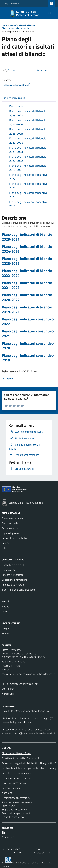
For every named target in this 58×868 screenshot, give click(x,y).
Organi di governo (11, 533)
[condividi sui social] (9, 70)
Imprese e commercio (13, 585)
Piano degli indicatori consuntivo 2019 (28, 358)
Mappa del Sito (42, 853)
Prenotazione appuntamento (17, 813)
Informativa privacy (12, 788)
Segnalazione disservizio (14, 809)
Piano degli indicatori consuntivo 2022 (28, 322)
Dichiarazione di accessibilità (16, 778)
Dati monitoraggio (11, 849)
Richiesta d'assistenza (13, 817)
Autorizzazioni (9, 570)
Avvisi (5, 612)
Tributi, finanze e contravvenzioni (19, 590)
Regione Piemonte (12, 4)
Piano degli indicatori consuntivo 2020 (28, 346)
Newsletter (8, 837)
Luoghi (5, 628)
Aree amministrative (12, 518)
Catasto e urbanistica (13, 575)
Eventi (5, 633)
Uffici (4, 548)
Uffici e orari (8, 689)
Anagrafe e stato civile (13, 565)
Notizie (5, 607)
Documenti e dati (11, 523)
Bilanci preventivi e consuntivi (16, 28)
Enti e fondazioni (10, 528)
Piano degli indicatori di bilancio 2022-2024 (27, 273)
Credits (18, 853)
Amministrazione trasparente (24, 25)
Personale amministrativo (15, 538)
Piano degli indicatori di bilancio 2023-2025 (27, 261)
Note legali (7, 793)
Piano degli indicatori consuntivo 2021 (28, 334)
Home (5, 25)
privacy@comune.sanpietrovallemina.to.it (34, 733)
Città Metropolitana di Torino (16, 753)
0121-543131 (19, 662)
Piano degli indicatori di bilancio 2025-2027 (27, 237)
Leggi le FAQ (8, 806)
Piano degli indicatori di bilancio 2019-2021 (27, 309)
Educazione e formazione (15, 580)
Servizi (36, 849)
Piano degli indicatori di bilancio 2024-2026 (27, 249)
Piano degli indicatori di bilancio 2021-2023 (27, 285)
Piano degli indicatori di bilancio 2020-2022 (27, 297)
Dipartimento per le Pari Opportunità (20, 758)
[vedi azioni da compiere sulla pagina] (39, 70)
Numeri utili (8, 694)
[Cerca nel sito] (48, 13)
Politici (5, 543)
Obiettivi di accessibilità (14, 783)
